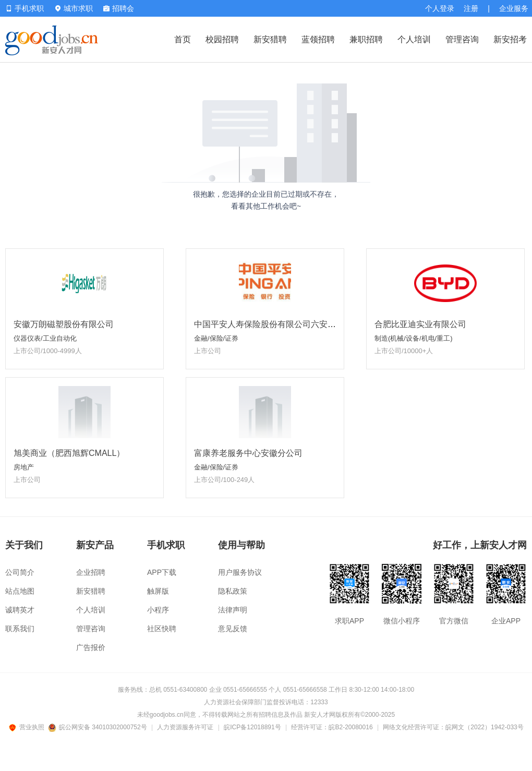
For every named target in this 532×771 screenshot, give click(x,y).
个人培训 (414, 39)
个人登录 (440, 8)
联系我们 (20, 629)
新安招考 (510, 39)
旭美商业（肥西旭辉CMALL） (69, 453)
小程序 (158, 610)
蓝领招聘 (318, 39)
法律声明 (233, 610)
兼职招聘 (366, 39)
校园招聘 (222, 39)
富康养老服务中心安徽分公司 (248, 453)
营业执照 (28, 727)
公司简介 (20, 572)
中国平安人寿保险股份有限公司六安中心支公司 (282, 324)
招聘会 (119, 8)
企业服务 (514, 8)
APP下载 (162, 572)
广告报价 (91, 647)
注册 (471, 8)
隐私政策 (233, 591)
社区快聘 (162, 629)
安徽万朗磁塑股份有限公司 (64, 324)
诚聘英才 (20, 610)
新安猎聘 (270, 39)
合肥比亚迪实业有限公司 (420, 324)
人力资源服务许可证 (185, 727)
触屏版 (158, 591)
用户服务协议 (240, 572)
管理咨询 (462, 39)
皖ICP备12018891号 (252, 727)
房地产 (24, 467)
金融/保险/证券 (216, 338)
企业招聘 (91, 572)
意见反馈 (233, 629)
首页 (183, 39)
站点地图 (20, 591)
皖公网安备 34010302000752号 (98, 727)
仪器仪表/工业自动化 (45, 338)
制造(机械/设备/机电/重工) (414, 338)
